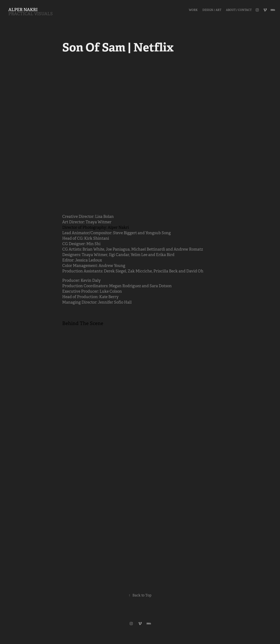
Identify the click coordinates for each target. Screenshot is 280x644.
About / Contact (239, 10)
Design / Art (212, 10)
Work (193, 10)
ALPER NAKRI (23, 10)
